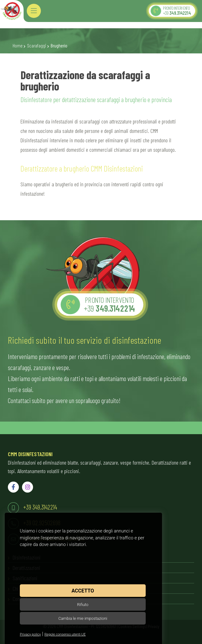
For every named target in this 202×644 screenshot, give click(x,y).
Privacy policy (30, 634)
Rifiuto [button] (83, 605)
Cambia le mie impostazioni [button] (83, 618)
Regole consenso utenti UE (65, 634)
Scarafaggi (37, 46)
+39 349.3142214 (40, 507)
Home (18, 46)
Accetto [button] (83, 591)
